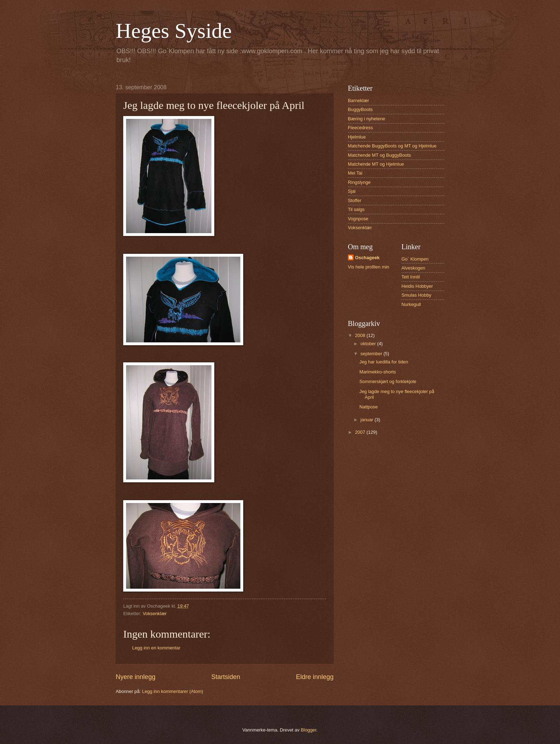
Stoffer (355, 200)
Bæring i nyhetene (367, 119)
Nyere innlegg (136, 677)
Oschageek (367, 258)
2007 (361, 432)
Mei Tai (355, 173)
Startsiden (226, 677)
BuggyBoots (360, 109)
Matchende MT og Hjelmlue (376, 164)
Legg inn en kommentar (156, 648)
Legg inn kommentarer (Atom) (173, 691)
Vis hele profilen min (369, 267)
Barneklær (358, 100)
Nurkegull (411, 304)
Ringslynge (359, 182)
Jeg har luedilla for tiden (384, 362)
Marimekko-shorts (377, 372)
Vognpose (358, 219)
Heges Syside (174, 31)
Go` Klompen (415, 259)
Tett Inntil (411, 277)
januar (367, 420)
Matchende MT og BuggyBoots (379, 155)
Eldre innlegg (315, 677)
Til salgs (356, 209)
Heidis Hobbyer (417, 286)
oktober (369, 344)
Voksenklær (154, 614)
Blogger (309, 730)
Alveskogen (413, 268)
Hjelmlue (357, 137)
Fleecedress (360, 128)
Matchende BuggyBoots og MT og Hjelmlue (392, 146)
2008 (361, 335)
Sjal (352, 191)
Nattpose (369, 407)
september (372, 354)
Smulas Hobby (416, 295)
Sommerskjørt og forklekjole (388, 381)
